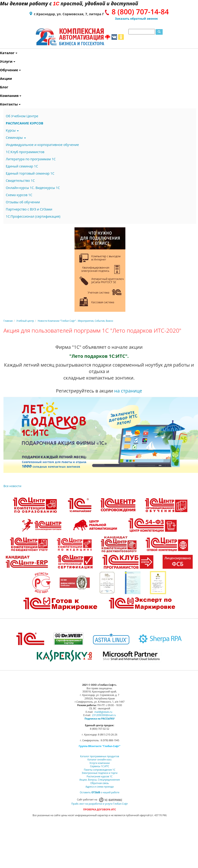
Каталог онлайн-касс (99, 760)
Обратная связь (100, 783)
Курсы (12, 130)
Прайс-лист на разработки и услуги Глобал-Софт (99, 804)
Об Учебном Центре (22, 116)
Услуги (1, 61)
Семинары (16, 137)
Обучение (1, 70)
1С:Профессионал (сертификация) (33, 216)
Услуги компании (100, 763)
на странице (128, 391)
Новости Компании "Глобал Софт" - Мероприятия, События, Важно (75, 321)
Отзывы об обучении (23, 202)
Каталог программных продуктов (99, 756)
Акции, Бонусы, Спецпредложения (99, 780)
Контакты (1, 104)
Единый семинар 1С (22, 166)
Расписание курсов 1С (100, 776)
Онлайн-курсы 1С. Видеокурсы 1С (33, 188)
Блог (1, 87)
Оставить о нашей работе (100, 792)
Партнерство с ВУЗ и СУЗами (29, 209)
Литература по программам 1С (31, 159)
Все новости (12, 486)
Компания (1, 96)
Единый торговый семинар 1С (30, 173)
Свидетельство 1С (20, 181)
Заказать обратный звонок (136, 19)
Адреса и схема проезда (100, 787)
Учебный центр (25, 321)
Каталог (1, 53)
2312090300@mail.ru (104, 715)
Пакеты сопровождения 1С (99, 770)
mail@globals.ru (103, 712)
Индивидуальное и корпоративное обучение (42, 145)
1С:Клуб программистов (25, 152)
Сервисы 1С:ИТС (99, 766)
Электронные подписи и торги (100, 773)
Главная (8, 321)
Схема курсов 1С (19, 195)
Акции (1, 78)
